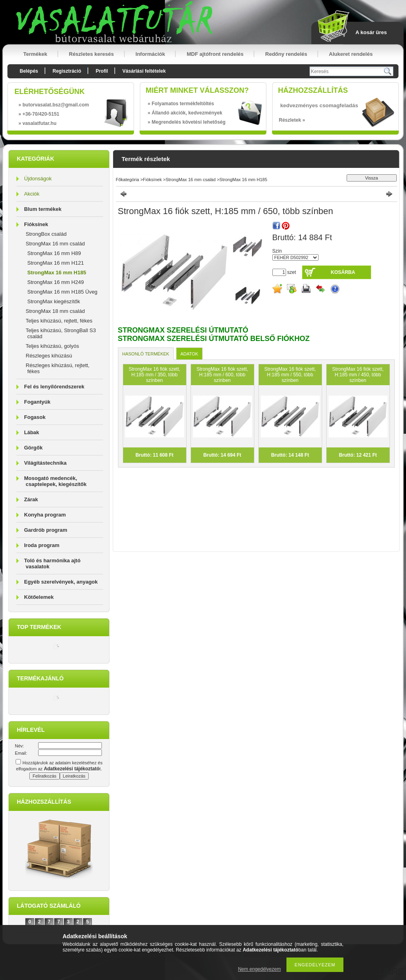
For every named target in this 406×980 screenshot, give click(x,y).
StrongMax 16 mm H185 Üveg (62, 292)
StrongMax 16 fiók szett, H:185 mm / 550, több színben (290, 375)
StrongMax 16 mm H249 (56, 282)
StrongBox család (46, 234)
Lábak (32, 432)
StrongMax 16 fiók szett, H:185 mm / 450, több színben (358, 375)
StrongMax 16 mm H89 (54, 253)
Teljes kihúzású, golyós (52, 346)
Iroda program (42, 545)
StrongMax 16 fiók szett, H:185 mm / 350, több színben (155, 375)
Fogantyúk (37, 402)
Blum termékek (43, 209)
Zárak (31, 499)
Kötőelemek (39, 597)
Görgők (33, 448)
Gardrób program (46, 530)
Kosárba (343, 272)
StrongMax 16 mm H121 (56, 263)
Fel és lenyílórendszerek (54, 387)
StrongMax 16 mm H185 (57, 273)
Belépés (29, 71)
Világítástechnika (45, 463)
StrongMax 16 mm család (55, 244)
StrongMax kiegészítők (54, 301)
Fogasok (35, 417)
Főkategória (128, 180)
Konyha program (45, 515)
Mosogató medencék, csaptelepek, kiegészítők (55, 481)
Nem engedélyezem (259, 969)
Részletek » (292, 120)
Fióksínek (36, 224)
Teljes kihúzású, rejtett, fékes (59, 321)
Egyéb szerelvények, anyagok (61, 582)
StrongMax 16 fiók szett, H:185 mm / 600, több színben (222, 375)
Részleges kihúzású (49, 356)
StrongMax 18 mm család (55, 311)
